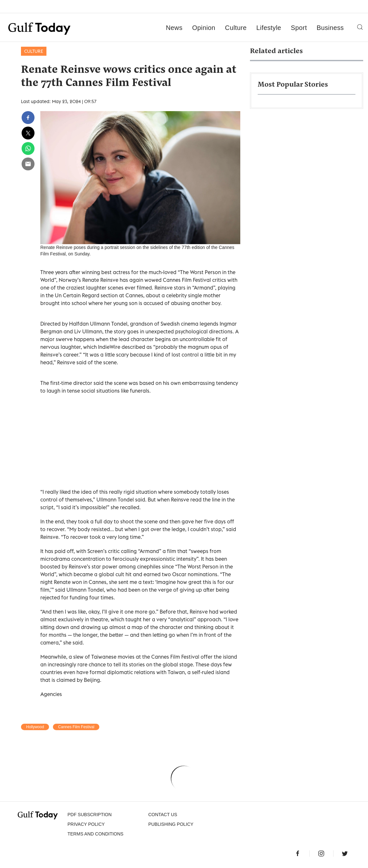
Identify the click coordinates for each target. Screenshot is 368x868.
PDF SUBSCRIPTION (90, 815)
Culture (236, 28)
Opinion (204, 28)
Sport (299, 28)
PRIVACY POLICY (86, 824)
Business (330, 28)
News (174, 28)
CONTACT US (163, 815)
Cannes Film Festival (76, 727)
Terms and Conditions (95, 834)
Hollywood (35, 727)
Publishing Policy (171, 824)
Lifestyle (269, 28)
